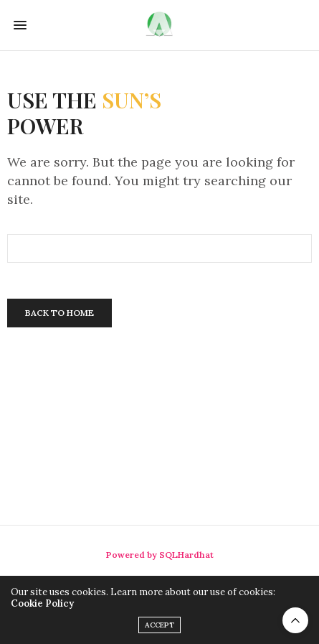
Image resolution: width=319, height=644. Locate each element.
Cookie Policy (42, 603)
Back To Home (59, 313)
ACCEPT (159, 625)
